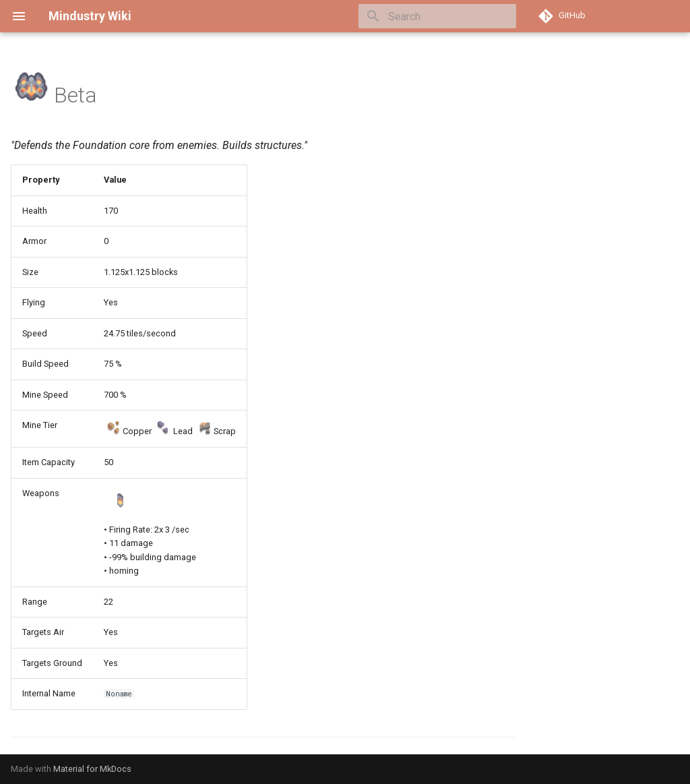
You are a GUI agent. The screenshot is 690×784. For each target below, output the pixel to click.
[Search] (437, 16)
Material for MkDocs (92, 769)
